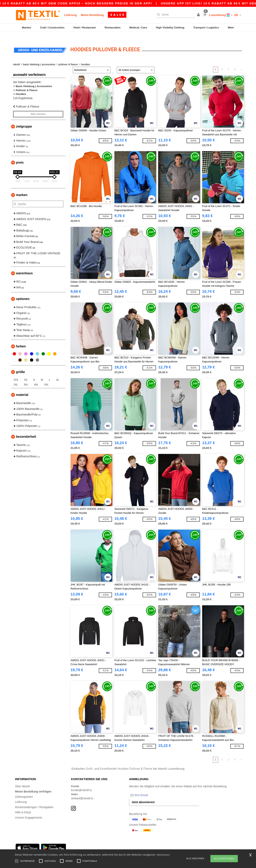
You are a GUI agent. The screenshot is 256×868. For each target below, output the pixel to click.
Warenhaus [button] (24, 266)
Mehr (231, 28)
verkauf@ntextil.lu (82, 791)
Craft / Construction (52, 28)
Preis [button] (20, 156)
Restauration (112, 28)
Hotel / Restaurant (84, 28)
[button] (199, 15)
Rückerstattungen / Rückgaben (34, 800)
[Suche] (175, 15)
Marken (27, 28)
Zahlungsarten (24, 790)
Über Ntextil (22, 779)
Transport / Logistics (206, 28)
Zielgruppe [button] (24, 120)
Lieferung (70, 15)
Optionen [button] (23, 292)
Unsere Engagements (28, 811)
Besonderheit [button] (26, 430)
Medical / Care (138, 28)
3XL (26, 378)
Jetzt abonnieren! (143, 795)
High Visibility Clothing (170, 28)
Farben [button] (21, 339)
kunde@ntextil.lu (81, 783)
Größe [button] (20, 365)
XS (26, 373)
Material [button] (22, 388)
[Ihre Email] (150, 788)
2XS (16, 373)
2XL (16, 378)
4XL (36, 378)
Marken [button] (22, 188)
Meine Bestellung (92, 15)
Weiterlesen (163, 855)
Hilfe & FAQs (23, 805)
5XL (46, 378)
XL (58, 373)
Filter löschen (38, 107)
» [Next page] (241, 63)
